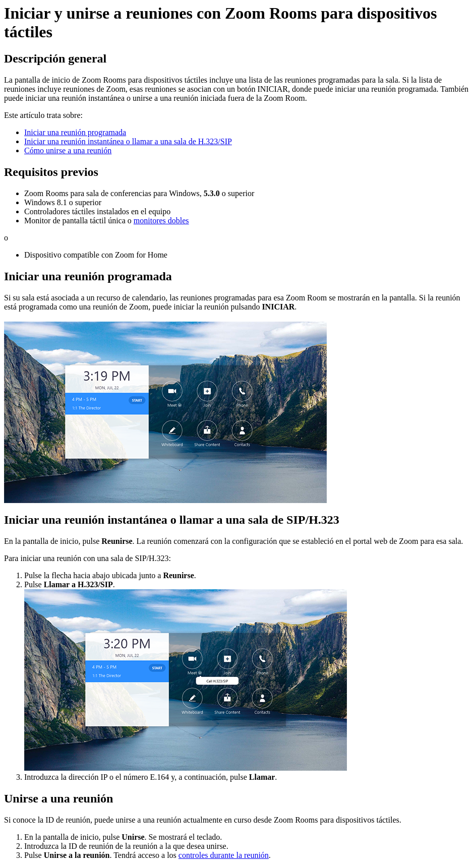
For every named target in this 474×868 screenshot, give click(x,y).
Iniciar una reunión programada (75, 132)
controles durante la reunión (224, 855)
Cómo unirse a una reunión (68, 150)
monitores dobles (161, 221)
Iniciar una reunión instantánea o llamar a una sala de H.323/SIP (128, 141)
